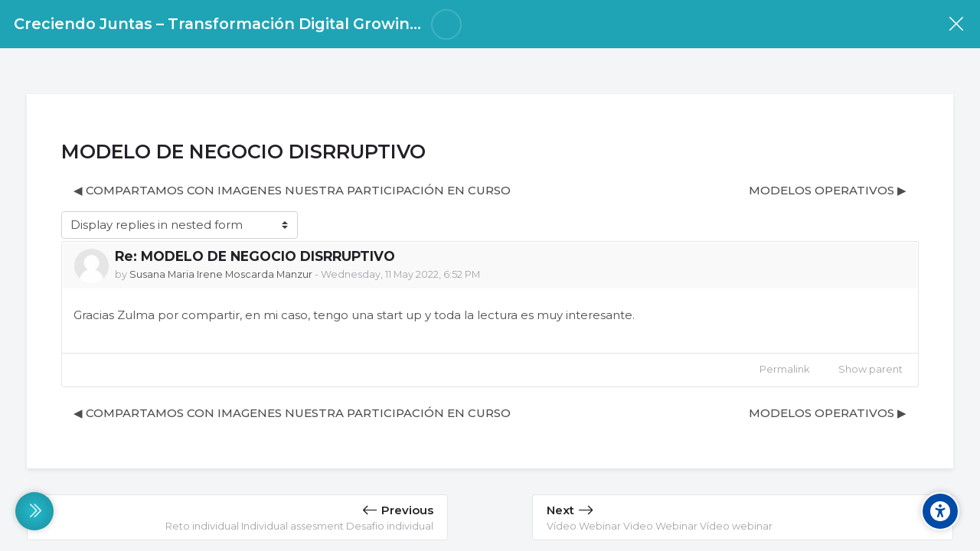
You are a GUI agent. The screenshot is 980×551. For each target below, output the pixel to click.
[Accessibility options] (940, 511)
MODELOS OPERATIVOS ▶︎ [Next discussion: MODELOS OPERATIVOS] (828, 190)
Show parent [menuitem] (871, 369)
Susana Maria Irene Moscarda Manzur (221, 274)
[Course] (956, 24)
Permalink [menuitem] (784, 369)
